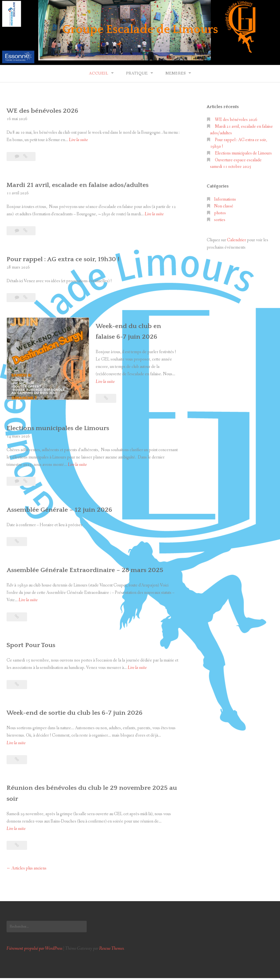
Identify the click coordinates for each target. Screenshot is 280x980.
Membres (176, 73)
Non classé (224, 206)
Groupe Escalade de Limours (140, 29)
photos (220, 213)
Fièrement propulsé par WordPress (34, 950)
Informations (225, 199)
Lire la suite (78, 140)
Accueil (99, 73)
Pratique (137, 73)
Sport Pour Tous (35, 647)
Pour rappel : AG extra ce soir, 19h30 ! (73, 259)
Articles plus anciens (29, 870)
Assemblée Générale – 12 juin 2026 (68, 500)
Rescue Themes (112, 950)
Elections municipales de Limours (67, 419)
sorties (220, 220)
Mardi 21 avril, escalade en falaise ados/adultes (90, 185)
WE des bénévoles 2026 (49, 110)
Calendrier (237, 240)
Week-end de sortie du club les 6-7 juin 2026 (86, 714)
